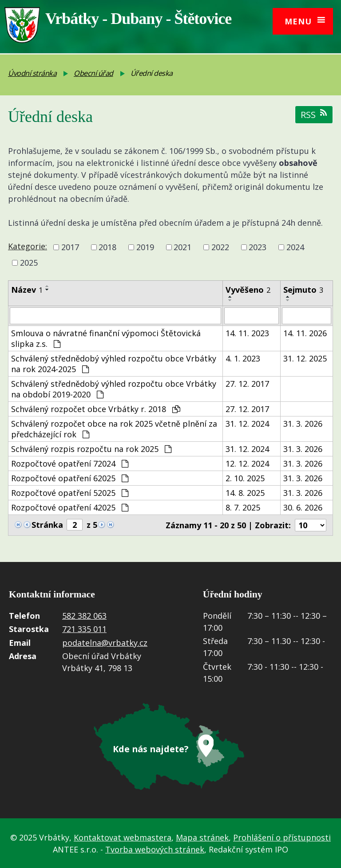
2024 (295, 247)
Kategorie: (28, 246)
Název (27, 290)
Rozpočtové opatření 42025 (70, 507)
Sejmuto (303, 290)
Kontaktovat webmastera (123, 837)
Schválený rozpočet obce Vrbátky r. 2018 (96, 409)
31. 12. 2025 (305, 358)
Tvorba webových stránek (155, 848)
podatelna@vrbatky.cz (105, 643)
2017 (70, 247)
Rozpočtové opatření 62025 (70, 478)
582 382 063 (84, 616)
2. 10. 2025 (245, 478)
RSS (314, 115)
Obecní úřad (93, 73)
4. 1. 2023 (243, 358)
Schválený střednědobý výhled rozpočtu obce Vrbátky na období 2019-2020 (114, 389)
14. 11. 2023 (247, 333)
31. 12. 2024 (247, 424)
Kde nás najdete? (151, 748)
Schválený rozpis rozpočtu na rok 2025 (91, 449)
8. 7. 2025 (243, 507)
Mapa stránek (202, 837)
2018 (107, 247)
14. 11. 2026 (305, 333)
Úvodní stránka (32, 73)
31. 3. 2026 (303, 424)
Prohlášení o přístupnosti (282, 837)
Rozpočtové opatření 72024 (70, 463)
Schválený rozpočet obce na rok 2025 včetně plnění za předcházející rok (114, 429)
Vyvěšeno (248, 290)
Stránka (47, 525)
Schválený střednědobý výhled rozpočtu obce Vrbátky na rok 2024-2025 (114, 364)
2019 (145, 247)
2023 (258, 247)
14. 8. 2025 (245, 493)
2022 (220, 247)
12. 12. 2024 (247, 463)
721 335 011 (84, 629)
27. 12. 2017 (247, 384)
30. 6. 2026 (303, 507)
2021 (182, 247)
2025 (29, 263)
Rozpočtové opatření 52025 (70, 493)
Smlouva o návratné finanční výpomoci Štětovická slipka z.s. (106, 338)
